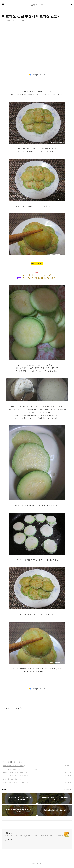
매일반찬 (9, 762)
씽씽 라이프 (10, 833)
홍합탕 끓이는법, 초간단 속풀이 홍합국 (13, 766)
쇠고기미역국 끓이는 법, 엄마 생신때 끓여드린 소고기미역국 (19, 769)
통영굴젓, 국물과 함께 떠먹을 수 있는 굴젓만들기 (16, 776)
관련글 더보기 (68, 789)
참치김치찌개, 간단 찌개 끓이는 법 (12, 779)
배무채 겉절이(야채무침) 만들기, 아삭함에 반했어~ (16, 782)
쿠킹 (5, 762)
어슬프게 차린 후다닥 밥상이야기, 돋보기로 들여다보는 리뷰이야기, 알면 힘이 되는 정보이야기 (34, 836)
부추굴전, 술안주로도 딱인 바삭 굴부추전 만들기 (16, 772)
